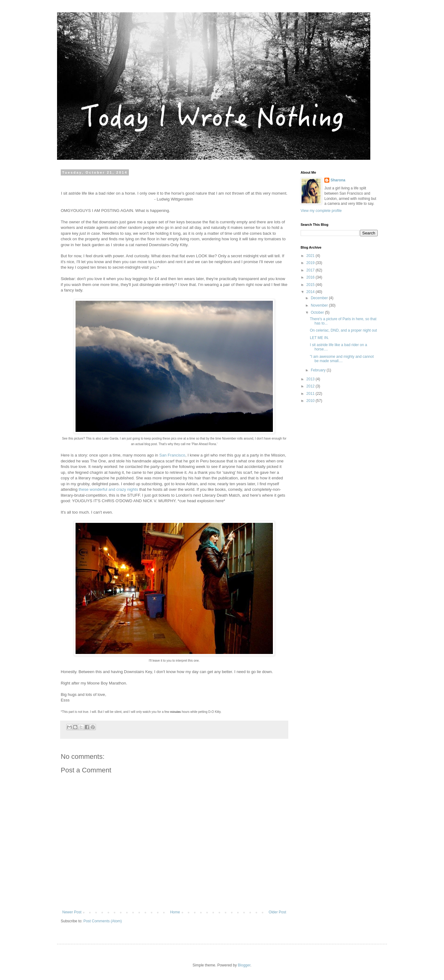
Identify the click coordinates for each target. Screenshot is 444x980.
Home (175, 912)
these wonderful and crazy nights (108, 489)
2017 (311, 270)
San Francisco (172, 455)
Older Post (277, 912)
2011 (311, 394)
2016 (311, 277)
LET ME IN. (319, 338)
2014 (311, 292)
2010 (311, 401)
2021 (311, 256)
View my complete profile (321, 211)
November (320, 305)
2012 (311, 386)
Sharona (338, 180)
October (318, 312)
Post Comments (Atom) (103, 921)
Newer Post (72, 912)
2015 (311, 285)
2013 (311, 379)
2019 (311, 263)
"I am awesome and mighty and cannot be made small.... (342, 359)
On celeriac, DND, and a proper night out (343, 330)
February (319, 370)
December (320, 298)
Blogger (244, 965)
